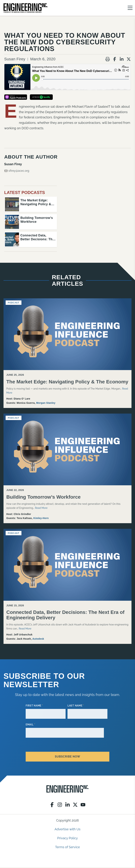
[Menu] (130, 8)
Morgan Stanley (46, 404)
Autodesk (38, 639)
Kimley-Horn (41, 519)
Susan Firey (15, 60)
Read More (41, 508)
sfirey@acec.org (17, 171)
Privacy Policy (68, 839)
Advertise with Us (67, 830)
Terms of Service (68, 848)
